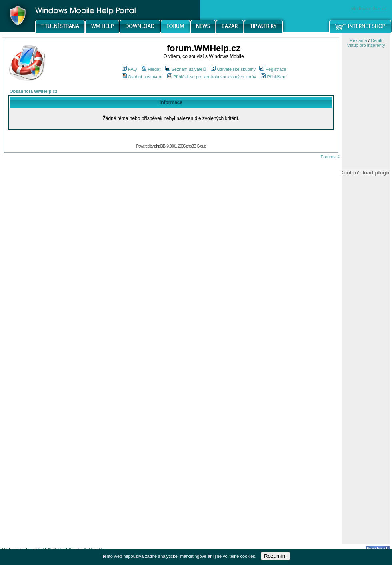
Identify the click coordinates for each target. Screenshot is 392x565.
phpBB (160, 146)
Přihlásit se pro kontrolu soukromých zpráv (212, 77)
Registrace (273, 69)
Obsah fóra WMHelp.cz (33, 91)
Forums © (330, 157)
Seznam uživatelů (186, 69)
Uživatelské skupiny (233, 69)
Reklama (358, 40)
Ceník (377, 40)
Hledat (151, 69)
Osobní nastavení (142, 77)
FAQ (129, 69)
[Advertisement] (366, 417)
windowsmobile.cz (369, 8)
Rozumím (275, 556)
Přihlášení (274, 77)
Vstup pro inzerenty (366, 45)
